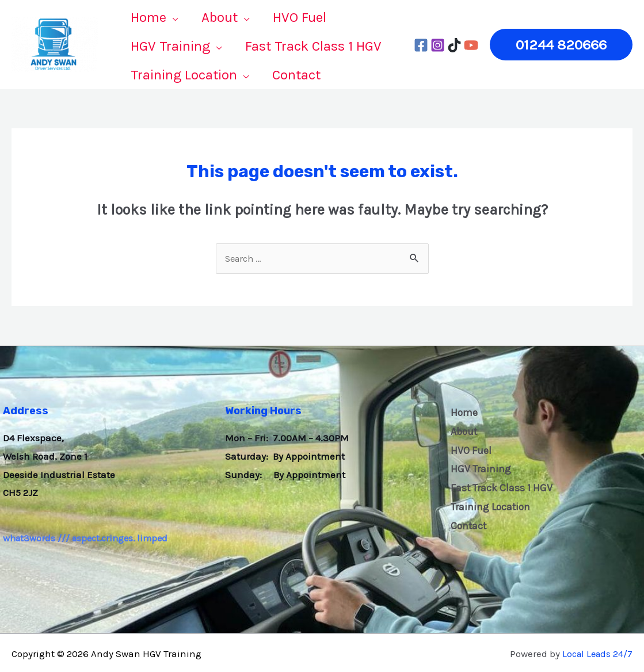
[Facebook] (421, 44)
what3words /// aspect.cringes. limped (89, 536)
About (462, 430)
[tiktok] (454, 44)
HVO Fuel (468, 449)
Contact (466, 526)
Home (462, 410)
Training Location (488, 506)
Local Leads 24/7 (596, 651)
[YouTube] (471, 44)
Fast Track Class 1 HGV (499, 487)
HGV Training (478, 468)
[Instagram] (438, 44)
